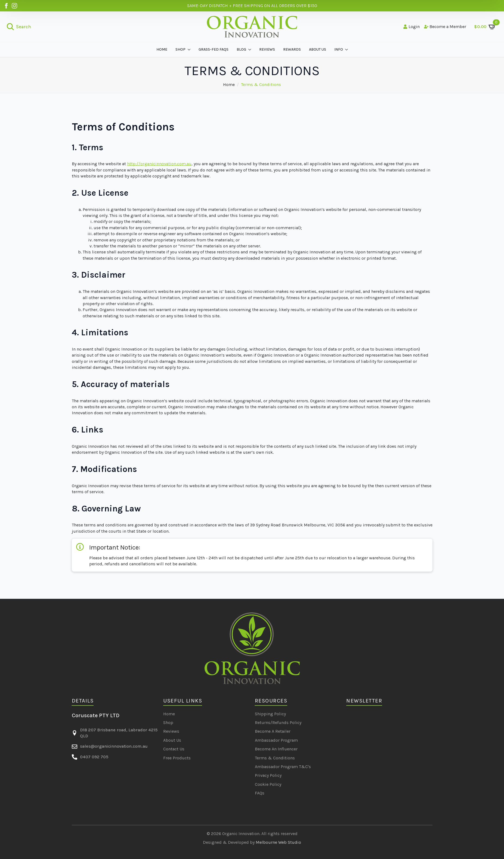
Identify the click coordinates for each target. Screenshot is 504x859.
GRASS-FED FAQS (214, 49)
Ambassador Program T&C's (283, 767)
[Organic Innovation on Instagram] (14, 6)
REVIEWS (267, 49)
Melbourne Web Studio (278, 842)
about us (318, 49)
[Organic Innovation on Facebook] (6, 6)
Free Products (177, 758)
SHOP (180, 49)
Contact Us (174, 749)
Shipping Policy (270, 714)
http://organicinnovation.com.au (159, 164)
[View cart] (485, 27)
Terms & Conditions (275, 758)
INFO (339, 49)
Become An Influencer (276, 749)
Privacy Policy (268, 775)
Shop (168, 723)
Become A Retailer (273, 731)
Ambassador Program (276, 740)
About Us (172, 740)
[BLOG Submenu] (251, 50)
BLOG (241, 49)
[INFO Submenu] (347, 50)
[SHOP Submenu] (190, 50)
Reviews (171, 731)
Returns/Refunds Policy (278, 723)
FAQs (260, 793)
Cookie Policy (268, 784)
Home (162, 49)
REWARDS (292, 49)
